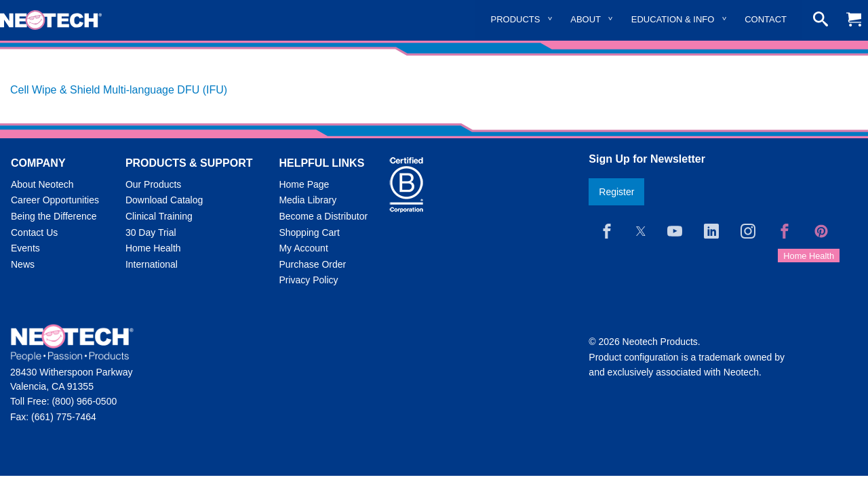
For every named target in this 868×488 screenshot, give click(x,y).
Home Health (153, 248)
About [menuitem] (586, 19)
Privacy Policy (308, 280)
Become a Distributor (323, 216)
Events (25, 248)
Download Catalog (164, 200)
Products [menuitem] (516, 19)
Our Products (153, 184)
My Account (303, 248)
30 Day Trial (151, 232)
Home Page (304, 184)
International (152, 264)
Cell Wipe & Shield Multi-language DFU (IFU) (119, 90)
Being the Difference (54, 216)
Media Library (308, 200)
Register (616, 192)
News (23, 264)
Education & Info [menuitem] (673, 19)
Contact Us (34, 232)
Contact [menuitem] (766, 19)
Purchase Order (312, 264)
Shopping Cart (309, 232)
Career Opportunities (55, 200)
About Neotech (42, 184)
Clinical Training (159, 216)
